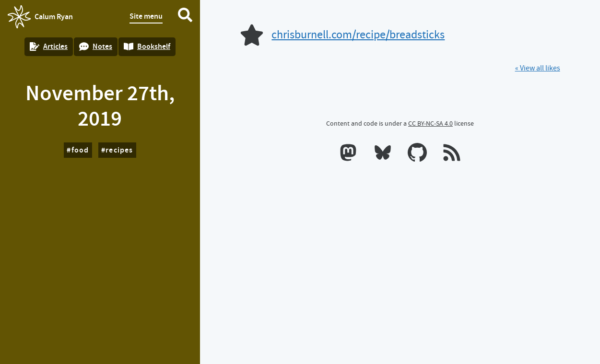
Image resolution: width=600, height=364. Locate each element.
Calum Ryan (40, 17)
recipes (119, 150)
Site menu (146, 16)
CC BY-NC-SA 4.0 (430, 123)
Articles (49, 46)
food (80, 150)
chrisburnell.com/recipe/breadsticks (358, 35)
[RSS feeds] (452, 154)
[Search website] (185, 17)
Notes (96, 46)
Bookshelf (147, 46)
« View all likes (538, 68)
